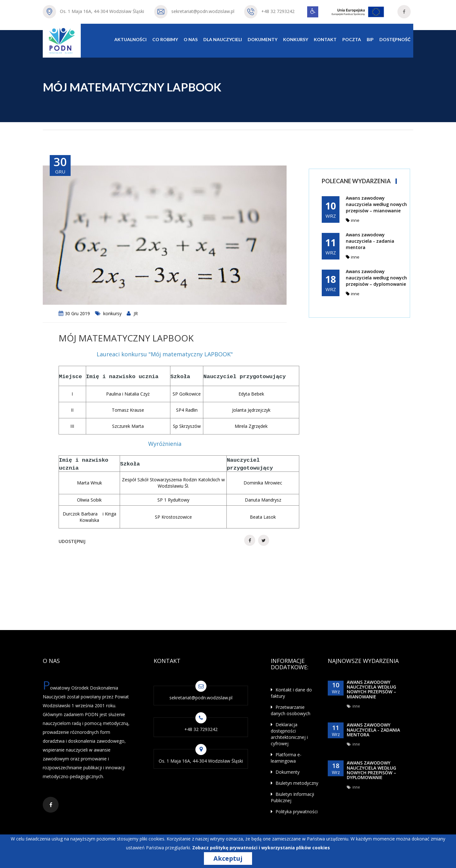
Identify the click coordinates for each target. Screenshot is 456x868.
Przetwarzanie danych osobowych (291, 710)
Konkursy (296, 39)
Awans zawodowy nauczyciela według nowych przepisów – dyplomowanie (376, 278)
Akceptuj (228, 859)
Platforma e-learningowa (286, 758)
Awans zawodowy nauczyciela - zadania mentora (370, 241)
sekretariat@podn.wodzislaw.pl (203, 11)
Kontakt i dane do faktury (291, 693)
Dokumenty (263, 39)
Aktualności (130, 39)
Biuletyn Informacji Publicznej (292, 797)
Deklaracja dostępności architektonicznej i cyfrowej (289, 734)
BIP (370, 39)
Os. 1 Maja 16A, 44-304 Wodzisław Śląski (102, 11)
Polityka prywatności (294, 812)
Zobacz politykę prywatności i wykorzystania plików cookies (261, 848)
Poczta (352, 39)
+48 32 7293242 (278, 11)
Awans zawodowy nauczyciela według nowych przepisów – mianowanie (376, 204)
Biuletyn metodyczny (294, 783)
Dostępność (395, 39)
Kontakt (325, 39)
